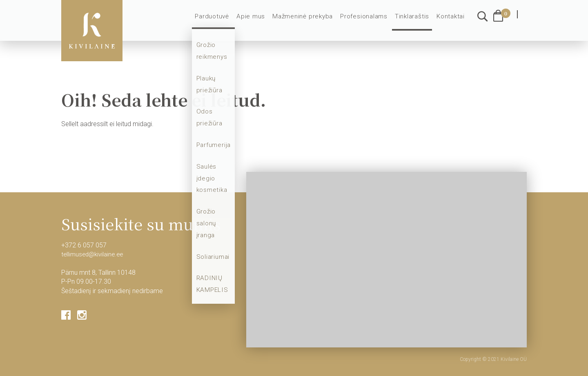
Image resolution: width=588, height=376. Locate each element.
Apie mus (259, 21)
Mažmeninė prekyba (308, 21)
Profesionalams (366, 21)
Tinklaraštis (413, 21)
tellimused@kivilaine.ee (94, 254)
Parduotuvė (223, 21)
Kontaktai (451, 21)
